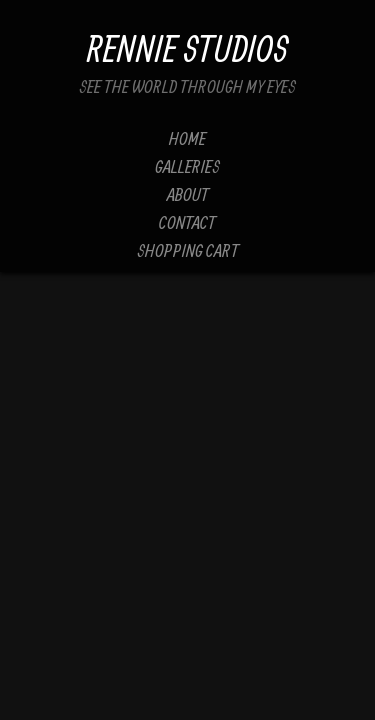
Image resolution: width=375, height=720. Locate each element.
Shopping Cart (188, 250)
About (188, 194)
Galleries (187, 166)
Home (187, 138)
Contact (187, 222)
